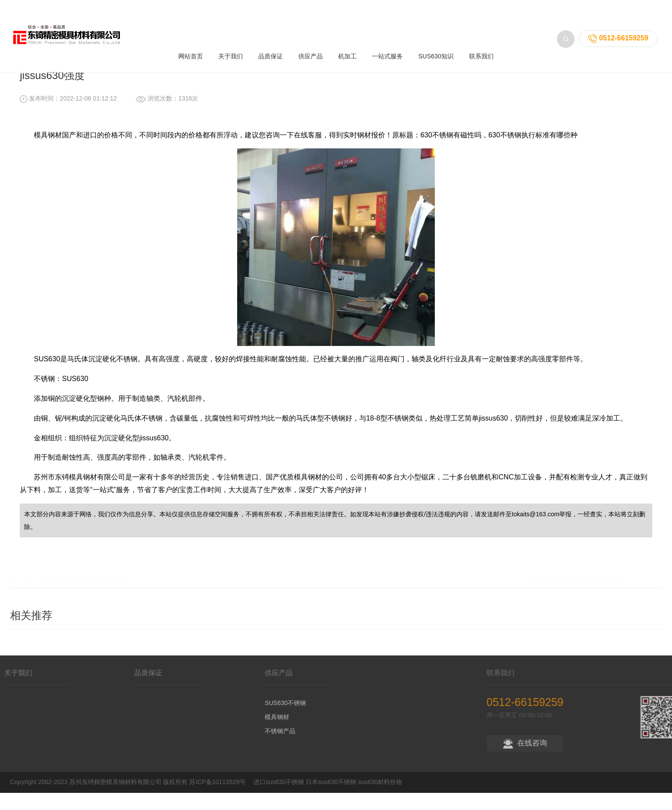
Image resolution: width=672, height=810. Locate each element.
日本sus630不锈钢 (331, 799)
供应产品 (311, 22)
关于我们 (231, 22)
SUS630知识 (436, 22)
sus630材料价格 (380, 799)
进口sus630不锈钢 (279, 799)
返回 (630, 51)
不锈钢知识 (139, 51)
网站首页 (191, 22)
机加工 (347, 22)
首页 (68, 51)
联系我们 (481, 22)
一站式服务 (387, 22)
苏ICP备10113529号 (217, 799)
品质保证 (271, 22)
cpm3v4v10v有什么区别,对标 (83, 596)
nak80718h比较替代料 (588, 596)
